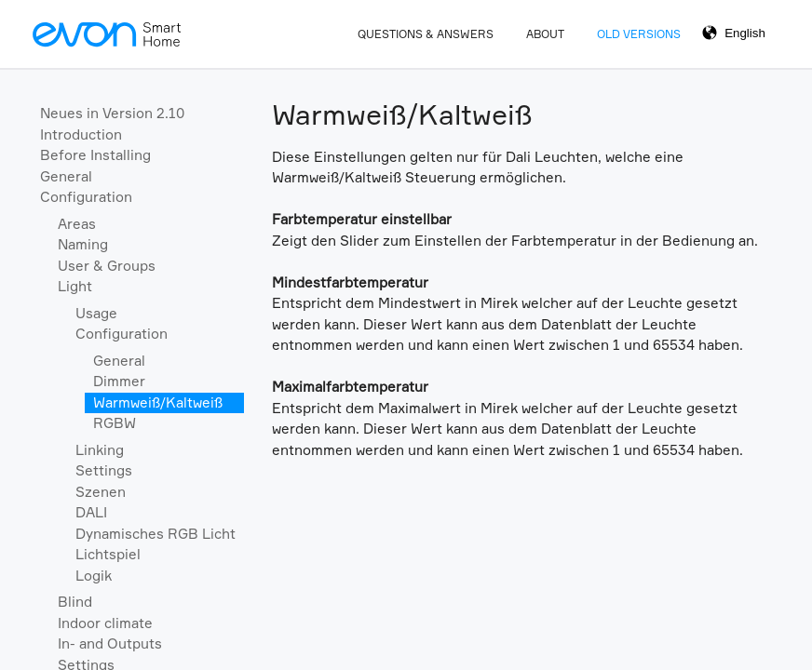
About (545, 34)
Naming (83, 244)
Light (75, 286)
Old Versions (639, 34)
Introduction (81, 134)
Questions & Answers (426, 34)
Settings (104, 470)
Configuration (86, 197)
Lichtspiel (108, 554)
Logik (94, 576)
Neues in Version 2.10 (112, 113)
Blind (75, 602)
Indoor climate (105, 623)
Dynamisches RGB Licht (156, 534)
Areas (77, 224)
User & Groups (107, 266)
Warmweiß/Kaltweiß (158, 402)
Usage (96, 313)
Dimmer (119, 381)
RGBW (115, 423)
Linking (100, 450)
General (66, 176)
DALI (91, 512)
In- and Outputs (110, 643)
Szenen (101, 492)
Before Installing (95, 155)
